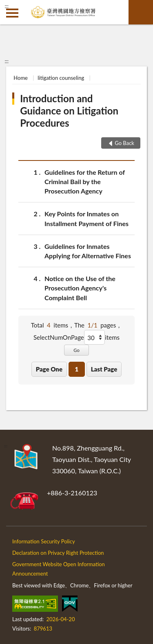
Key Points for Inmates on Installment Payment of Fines (86, 218)
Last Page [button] (104, 369)
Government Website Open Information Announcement (59, 569)
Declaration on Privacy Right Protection (58, 553)
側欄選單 (12, 13)
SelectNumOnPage (59, 337)
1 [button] (76, 369)
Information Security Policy (44, 541)
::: (7, 6)
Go (76, 350)
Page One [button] (49, 369)
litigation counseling (61, 78)
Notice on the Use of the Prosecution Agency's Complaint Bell (80, 287)
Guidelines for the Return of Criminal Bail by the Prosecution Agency (85, 181)
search (141, 12)
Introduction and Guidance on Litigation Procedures (69, 111)
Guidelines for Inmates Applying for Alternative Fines (88, 251)
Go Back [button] (124, 143)
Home (21, 78)
